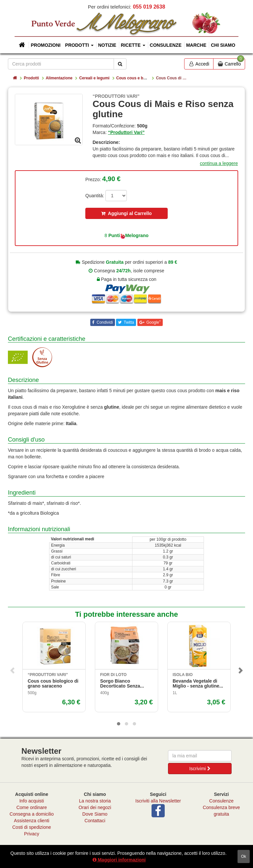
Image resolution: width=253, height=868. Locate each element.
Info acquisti (32, 801)
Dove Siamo (95, 814)
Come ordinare (32, 807)
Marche (196, 45)
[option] (49, 119)
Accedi (199, 64)
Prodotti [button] (79, 45)
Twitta (128, 322)
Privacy (32, 834)
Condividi (104, 322)
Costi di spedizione (32, 827)
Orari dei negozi (95, 807)
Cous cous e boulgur (136, 78)
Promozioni (45, 45)
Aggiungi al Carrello (126, 213)
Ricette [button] (133, 45)
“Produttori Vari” (126, 132)
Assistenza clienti (31, 821)
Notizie (107, 45)
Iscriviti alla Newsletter (158, 801)
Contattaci (95, 821)
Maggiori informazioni (119, 860)
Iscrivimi (200, 769)
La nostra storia (95, 801)
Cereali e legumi (94, 78)
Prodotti (31, 78)
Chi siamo (223, 45)
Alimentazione (59, 78)
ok (244, 856)
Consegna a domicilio (32, 814)
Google (153, 322)
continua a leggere (219, 163)
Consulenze (166, 45)
